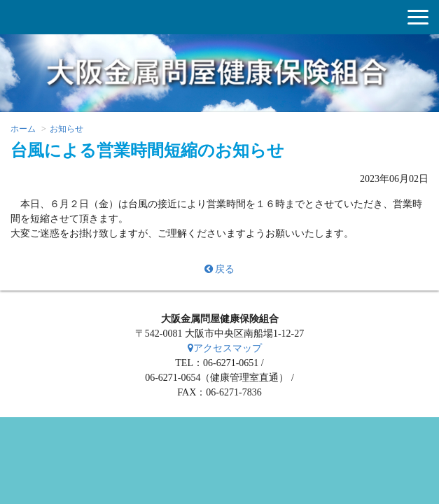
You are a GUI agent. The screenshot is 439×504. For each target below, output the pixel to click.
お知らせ (67, 129)
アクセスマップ (225, 348)
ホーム (23, 129)
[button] (418, 17)
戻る (219, 269)
